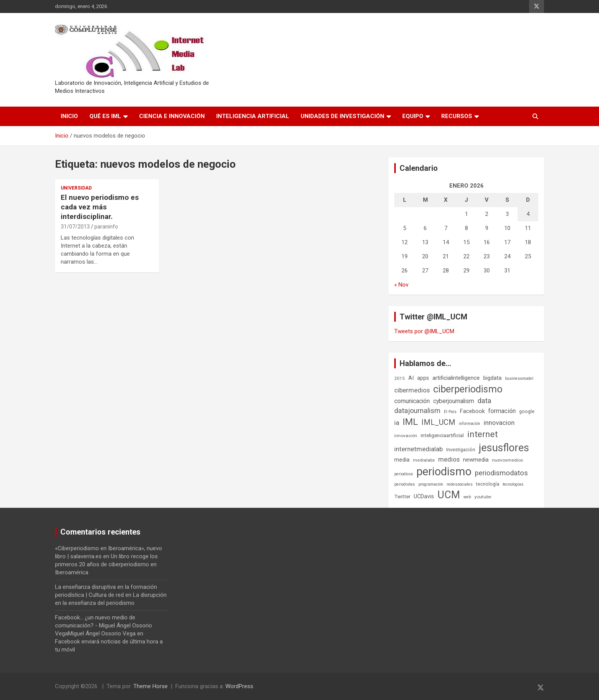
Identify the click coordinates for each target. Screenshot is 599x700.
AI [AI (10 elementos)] (411, 378)
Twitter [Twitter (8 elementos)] (402, 497)
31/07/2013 (75, 227)
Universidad (76, 188)
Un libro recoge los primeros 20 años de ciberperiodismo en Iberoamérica (106, 564)
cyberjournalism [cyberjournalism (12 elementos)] (454, 401)
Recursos (457, 116)
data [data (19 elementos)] (484, 401)
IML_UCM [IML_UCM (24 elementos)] (438, 422)
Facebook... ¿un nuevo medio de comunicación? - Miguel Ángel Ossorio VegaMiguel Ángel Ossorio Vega (104, 625)
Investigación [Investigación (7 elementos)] (461, 450)
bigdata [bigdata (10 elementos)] (492, 378)
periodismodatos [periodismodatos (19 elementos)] (501, 473)
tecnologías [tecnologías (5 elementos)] (513, 484)
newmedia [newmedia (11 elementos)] (476, 460)
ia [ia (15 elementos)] (397, 423)
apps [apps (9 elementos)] (423, 378)
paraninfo (106, 227)
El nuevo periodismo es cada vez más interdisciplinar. (100, 207)
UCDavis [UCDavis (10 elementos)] (424, 496)
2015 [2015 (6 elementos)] (400, 378)
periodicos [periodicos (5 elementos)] (404, 474)
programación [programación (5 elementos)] (431, 484)
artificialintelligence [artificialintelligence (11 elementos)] (456, 378)
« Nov (401, 285)
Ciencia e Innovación (172, 116)
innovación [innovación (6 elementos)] (406, 436)
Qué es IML (105, 116)
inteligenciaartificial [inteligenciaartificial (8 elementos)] (442, 435)
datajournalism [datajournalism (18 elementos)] (417, 411)
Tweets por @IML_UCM (424, 331)
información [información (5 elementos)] (469, 424)
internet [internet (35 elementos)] (482, 434)
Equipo (413, 116)
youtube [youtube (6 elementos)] (483, 497)
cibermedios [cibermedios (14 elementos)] (412, 390)
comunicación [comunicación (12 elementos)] (412, 401)
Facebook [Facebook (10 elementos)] (472, 411)
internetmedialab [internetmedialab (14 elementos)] (418, 449)
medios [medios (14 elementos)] (449, 459)
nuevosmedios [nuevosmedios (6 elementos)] (508, 460)
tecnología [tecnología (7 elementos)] (488, 484)
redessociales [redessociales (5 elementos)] (460, 484)
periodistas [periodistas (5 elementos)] (405, 484)
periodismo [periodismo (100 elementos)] (444, 472)
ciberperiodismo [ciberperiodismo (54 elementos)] (468, 389)
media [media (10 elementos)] (402, 460)
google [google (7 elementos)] (527, 411)
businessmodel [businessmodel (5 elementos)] (519, 378)
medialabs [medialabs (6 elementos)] (424, 460)
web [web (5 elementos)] (467, 497)
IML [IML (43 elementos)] (410, 422)
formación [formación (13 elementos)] (502, 411)
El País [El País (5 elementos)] (450, 412)
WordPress (239, 686)
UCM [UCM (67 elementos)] (449, 495)
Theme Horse (151, 686)
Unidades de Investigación (342, 116)
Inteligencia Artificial (253, 116)
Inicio (69, 116)
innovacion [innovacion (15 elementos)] (499, 423)
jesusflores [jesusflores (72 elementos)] (504, 448)
